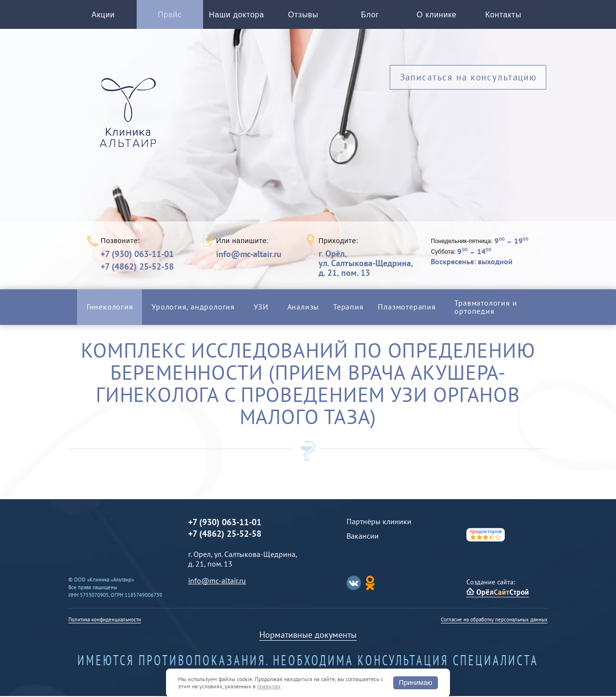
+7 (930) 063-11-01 (137, 255)
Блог (370, 16)
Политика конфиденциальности (105, 620)
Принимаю (416, 683)
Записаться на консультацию (468, 81)
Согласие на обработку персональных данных (494, 620)
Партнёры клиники (379, 522)
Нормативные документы (308, 636)
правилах (269, 686)
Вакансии (363, 537)
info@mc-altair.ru (249, 255)
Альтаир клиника (130, 120)
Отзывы (303, 16)
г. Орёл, (366, 264)
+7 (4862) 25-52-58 (137, 267)
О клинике (437, 16)
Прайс (170, 16)
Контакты (503, 16)
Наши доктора (237, 16)
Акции (103, 16)
